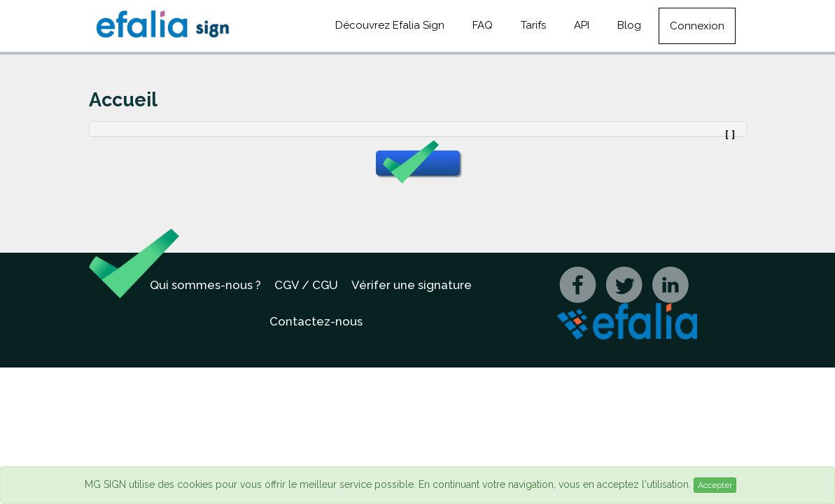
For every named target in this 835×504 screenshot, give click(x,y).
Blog (629, 25)
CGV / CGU (306, 285)
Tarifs (533, 25)
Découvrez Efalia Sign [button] (390, 25)
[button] (418, 163)
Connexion (697, 26)
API (582, 25)
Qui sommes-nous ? (205, 285)
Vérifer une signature (412, 285)
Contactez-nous (316, 321)
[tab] (418, 129)
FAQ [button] (483, 25)
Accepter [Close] (715, 485)
